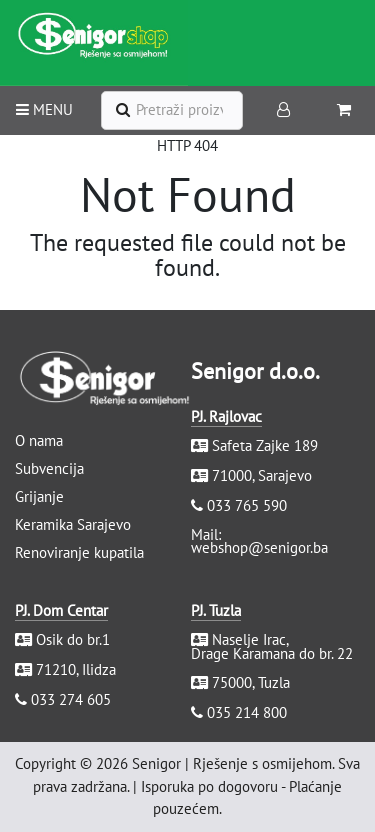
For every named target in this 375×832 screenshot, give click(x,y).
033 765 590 (247, 505)
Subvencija (49, 468)
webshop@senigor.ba (259, 547)
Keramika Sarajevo (73, 524)
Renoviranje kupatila (79, 552)
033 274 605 (71, 699)
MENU (44, 109)
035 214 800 (247, 712)
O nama (39, 440)
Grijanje (39, 496)
